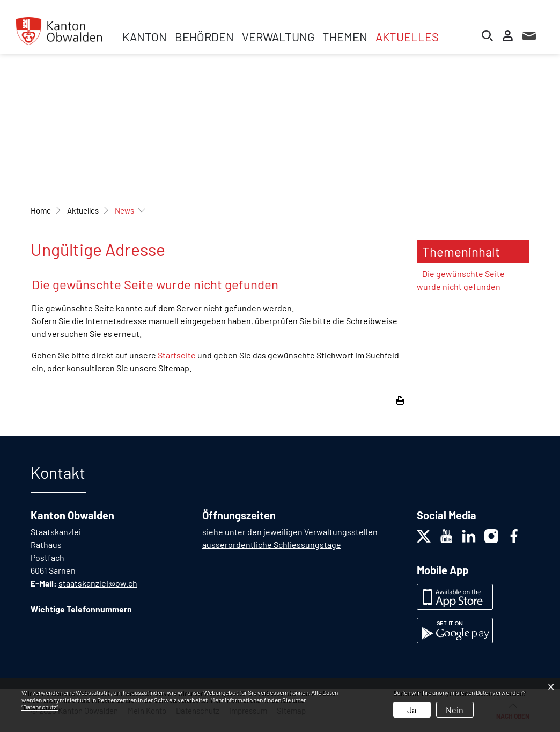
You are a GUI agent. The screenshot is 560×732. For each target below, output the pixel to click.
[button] (83, 210)
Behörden (204, 36)
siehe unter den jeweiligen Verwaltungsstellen (290, 532)
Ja (412, 710)
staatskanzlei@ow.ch (98, 583)
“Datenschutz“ (40, 707)
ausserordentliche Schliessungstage (272, 544)
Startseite (177, 355)
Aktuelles (407, 36)
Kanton (145, 36)
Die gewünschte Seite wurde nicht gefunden (461, 280)
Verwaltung (278, 36)
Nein (455, 710)
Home (41, 210)
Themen (345, 36)
